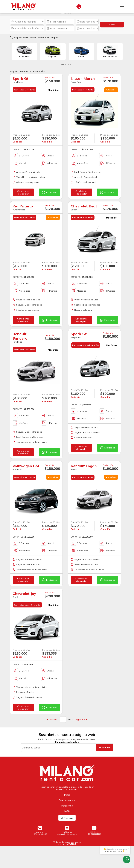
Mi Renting (67, 840)
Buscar (112, 47)
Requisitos (67, 828)
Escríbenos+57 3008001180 (94, 855)
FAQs (67, 833)
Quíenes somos (67, 822)
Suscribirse (105, 770)
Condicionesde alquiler (23, 214)
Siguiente (81, 742)
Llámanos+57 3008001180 (40, 855)
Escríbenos (49, 214)
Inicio (67, 817)
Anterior (52, 742)
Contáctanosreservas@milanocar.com (67, 855)
